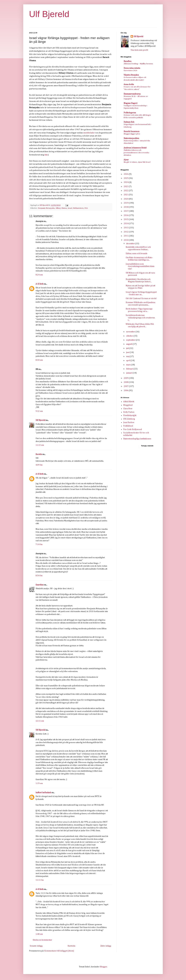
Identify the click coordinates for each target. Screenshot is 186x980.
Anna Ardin (129, 84)
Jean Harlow (129, 422)
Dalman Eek (129, 122)
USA (86, 208)
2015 (126, 219)
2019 (126, 203)
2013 (126, 228)
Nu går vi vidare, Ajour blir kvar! (137, 162)
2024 (126, 182)
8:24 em (39, 275)
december (131, 244)
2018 (126, 207)
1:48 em (39, 934)
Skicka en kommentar (42, 940)
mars (129, 365)
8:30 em (39, 360)
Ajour (126, 160)
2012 (126, 232)
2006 (126, 391)
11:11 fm (40, 880)
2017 (126, 211)
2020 (126, 199)
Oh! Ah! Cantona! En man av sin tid (141, 299)
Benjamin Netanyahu (46, 208)
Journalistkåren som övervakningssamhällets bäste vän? (140, 266)
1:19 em (39, 783)
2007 (126, 386)
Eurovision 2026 (130, 71)
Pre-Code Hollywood (133, 429)
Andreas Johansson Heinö (135, 148)
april (128, 361)
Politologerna (130, 113)
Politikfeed (128, 426)
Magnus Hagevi (130, 103)
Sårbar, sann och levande (137, 254)
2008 (126, 382)
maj (128, 356)
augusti (129, 344)
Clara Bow (128, 409)
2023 (126, 187)
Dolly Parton (129, 412)
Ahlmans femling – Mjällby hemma (138, 64)
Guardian (40, 585)
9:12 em (39, 411)
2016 (126, 215)
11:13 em (40, 445)
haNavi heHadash (43, 793)
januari (129, 373)
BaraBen (128, 61)
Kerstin (39, 454)
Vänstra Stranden (131, 75)
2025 (126, 178)
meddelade (89, 133)
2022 (126, 191)
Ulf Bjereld (49, 14)
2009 (126, 378)
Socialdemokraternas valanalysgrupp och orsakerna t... (140, 318)
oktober (130, 336)
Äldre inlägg (106, 946)
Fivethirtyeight (130, 415)
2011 (126, 236)
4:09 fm (39, 465)
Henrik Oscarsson (132, 131)
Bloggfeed (128, 405)
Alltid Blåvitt (129, 402)
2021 (126, 195)
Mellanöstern (78, 208)
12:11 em (40, 721)
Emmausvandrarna (132, 94)
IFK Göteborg (129, 419)
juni (128, 352)
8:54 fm (39, 576)
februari (130, 369)
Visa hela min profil (139, 50)
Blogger (103, 967)
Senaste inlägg (36, 946)
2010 (126, 240)
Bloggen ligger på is (132, 134)
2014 (126, 224)
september (131, 340)
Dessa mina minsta (132, 68)
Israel (70, 208)
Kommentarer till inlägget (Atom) (59, 951)
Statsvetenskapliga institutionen (137, 439)
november (131, 332)
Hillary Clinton (61, 208)
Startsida (71, 946)
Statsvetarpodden (131, 138)
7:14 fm (39, 544)
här (46, 155)
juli (128, 348)
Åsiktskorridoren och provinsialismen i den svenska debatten (136, 153)
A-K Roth (40, 284)
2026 (126, 174)
